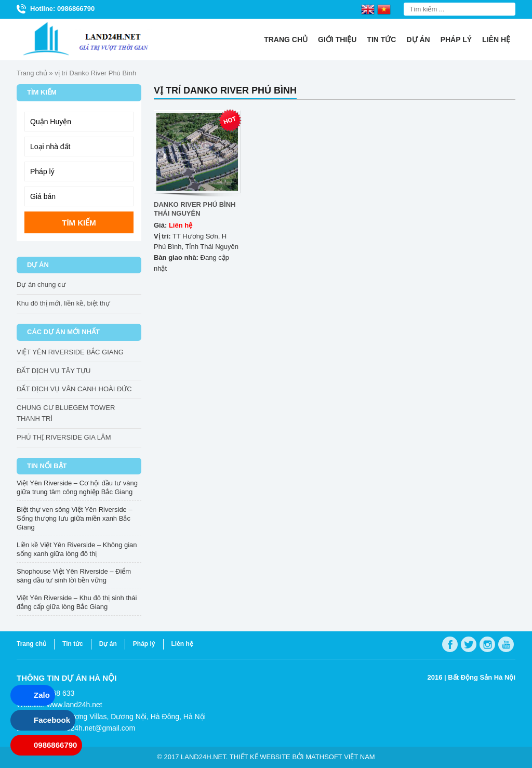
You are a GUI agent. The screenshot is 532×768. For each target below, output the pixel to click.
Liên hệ (496, 39)
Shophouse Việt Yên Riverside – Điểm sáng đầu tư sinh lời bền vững (74, 576)
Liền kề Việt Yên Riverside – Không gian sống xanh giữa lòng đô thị (77, 549)
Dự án (418, 39)
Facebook (52, 720)
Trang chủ (286, 39)
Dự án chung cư (41, 284)
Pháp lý (456, 39)
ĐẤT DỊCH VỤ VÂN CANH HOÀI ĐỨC (74, 389)
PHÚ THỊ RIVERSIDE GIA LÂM (64, 437)
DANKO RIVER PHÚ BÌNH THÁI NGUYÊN (195, 209)
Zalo (42, 695)
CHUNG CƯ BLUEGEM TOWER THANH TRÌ (66, 413)
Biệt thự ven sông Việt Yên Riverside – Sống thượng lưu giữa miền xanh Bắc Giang (75, 518)
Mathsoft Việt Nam (340, 757)
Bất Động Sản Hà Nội (482, 677)
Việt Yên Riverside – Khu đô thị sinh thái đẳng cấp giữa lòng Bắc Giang (77, 602)
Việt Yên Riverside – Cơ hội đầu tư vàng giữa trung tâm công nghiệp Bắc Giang (77, 487)
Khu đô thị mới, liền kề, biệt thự (63, 303)
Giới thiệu (337, 39)
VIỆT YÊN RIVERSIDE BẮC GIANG (70, 352)
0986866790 (55, 745)
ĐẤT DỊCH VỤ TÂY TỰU (54, 371)
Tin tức (381, 39)
